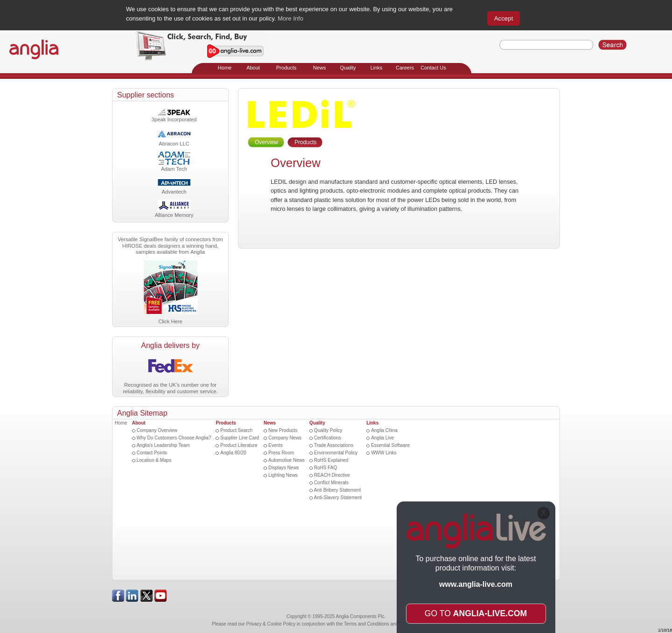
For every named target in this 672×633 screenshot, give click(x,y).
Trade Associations (334, 445)
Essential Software (390, 445)
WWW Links (384, 453)
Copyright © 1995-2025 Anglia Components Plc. (336, 616)
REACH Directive (332, 475)
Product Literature (239, 445)
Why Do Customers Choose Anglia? (174, 438)
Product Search (236, 430)
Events (276, 445)
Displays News (284, 468)
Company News (285, 438)
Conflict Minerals (331, 483)
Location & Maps (154, 460)
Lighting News (283, 475)
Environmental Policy (336, 453)
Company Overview (157, 430)
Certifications (328, 438)
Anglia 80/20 (233, 453)
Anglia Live (382, 438)
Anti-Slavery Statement (338, 497)
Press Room (281, 453)
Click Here (170, 321)
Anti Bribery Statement (337, 490)
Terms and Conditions (367, 624)
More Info (290, 18)
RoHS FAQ (325, 468)
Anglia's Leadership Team (163, 445)
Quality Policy (328, 430)
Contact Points (152, 453)
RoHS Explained (331, 460)
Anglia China (384, 430)
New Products (283, 430)
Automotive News (287, 460)
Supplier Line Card (240, 438)
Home (121, 423)
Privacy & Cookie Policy (271, 624)
